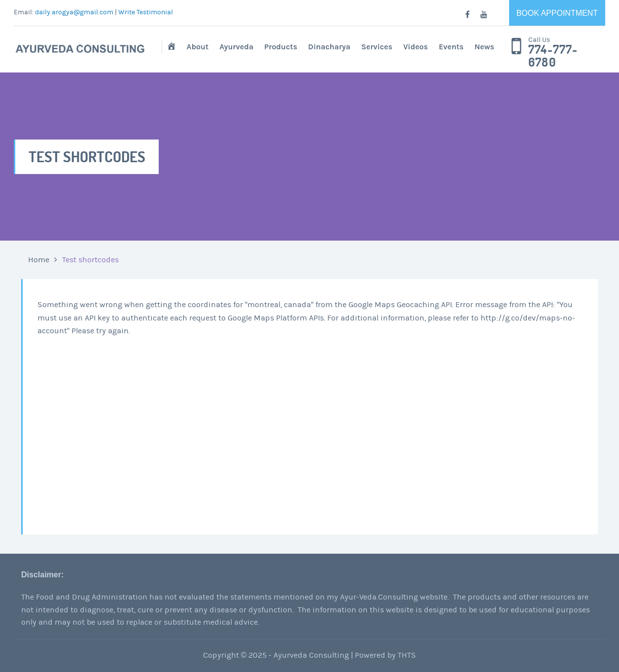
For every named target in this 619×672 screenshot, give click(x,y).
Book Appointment (557, 13)
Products (281, 47)
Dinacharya (329, 47)
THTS (407, 655)
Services (377, 47)
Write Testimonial (146, 12)
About (198, 47)
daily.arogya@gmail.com (74, 12)
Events (451, 47)
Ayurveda (236, 47)
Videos (415, 47)
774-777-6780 (553, 56)
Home (39, 260)
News (484, 47)
